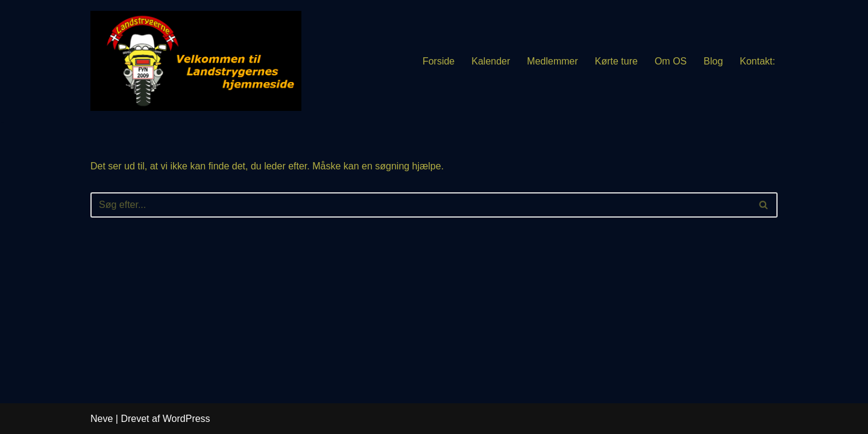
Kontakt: (757, 61)
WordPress (187, 419)
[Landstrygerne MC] (196, 61)
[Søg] (420, 205)
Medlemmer (552, 61)
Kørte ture (616, 61)
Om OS (671, 61)
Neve (102, 419)
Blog (713, 61)
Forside (439, 61)
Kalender (491, 61)
